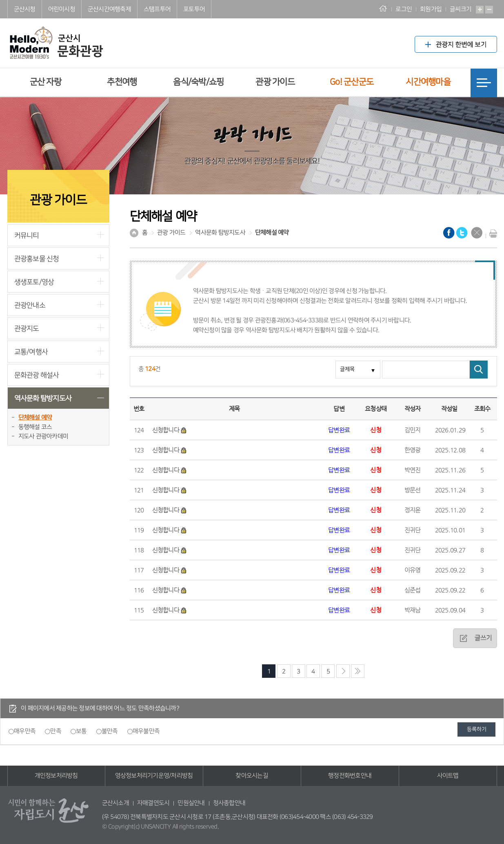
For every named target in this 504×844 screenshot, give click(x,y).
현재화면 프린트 (491, 234)
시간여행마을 (428, 82)
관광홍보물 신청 (37, 259)
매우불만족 (146, 731)
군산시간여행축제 (109, 9)
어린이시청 (62, 9)
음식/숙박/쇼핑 (198, 82)
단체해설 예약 (35, 418)
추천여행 (122, 82)
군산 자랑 (46, 82)
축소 (489, 10)
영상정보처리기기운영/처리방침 (154, 776)
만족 (56, 731)
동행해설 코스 (35, 427)
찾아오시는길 (252, 776)
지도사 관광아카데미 (43, 436)
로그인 (404, 9)
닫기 (477, 233)
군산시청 (25, 9)
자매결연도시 (153, 803)
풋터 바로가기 (0, 0)
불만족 (110, 731)
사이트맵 (448, 776)
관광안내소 (30, 305)
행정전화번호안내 (350, 776)
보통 (81, 731)
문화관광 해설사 (37, 375)
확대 (480, 10)
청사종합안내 (229, 803)
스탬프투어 (157, 9)
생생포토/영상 (34, 282)
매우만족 (25, 731)
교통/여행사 (31, 352)
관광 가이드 (275, 82)
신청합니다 (170, 430)
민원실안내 (191, 803)
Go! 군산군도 (352, 82)
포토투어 (194, 9)
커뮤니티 (27, 235)
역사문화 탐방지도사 (43, 398)
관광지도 (27, 328)
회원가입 (431, 9)
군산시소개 (115, 803)
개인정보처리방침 (56, 776)
